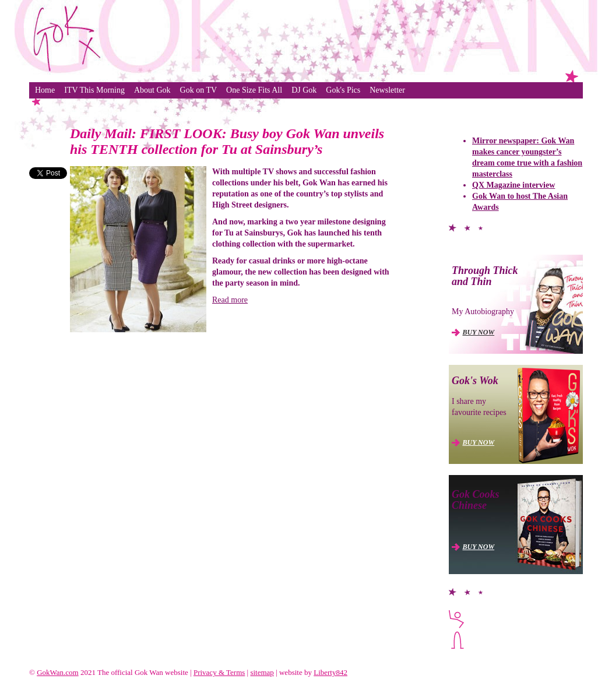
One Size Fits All (254, 90)
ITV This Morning (94, 90)
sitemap (262, 672)
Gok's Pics (343, 90)
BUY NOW (479, 332)
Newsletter (387, 90)
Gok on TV (199, 90)
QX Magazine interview (513, 185)
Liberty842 (330, 672)
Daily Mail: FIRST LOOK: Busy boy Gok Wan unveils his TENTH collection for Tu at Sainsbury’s (227, 141)
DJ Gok (304, 90)
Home (45, 90)
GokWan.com (58, 672)
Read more (230, 300)
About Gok (152, 90)
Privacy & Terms (219, 672)
